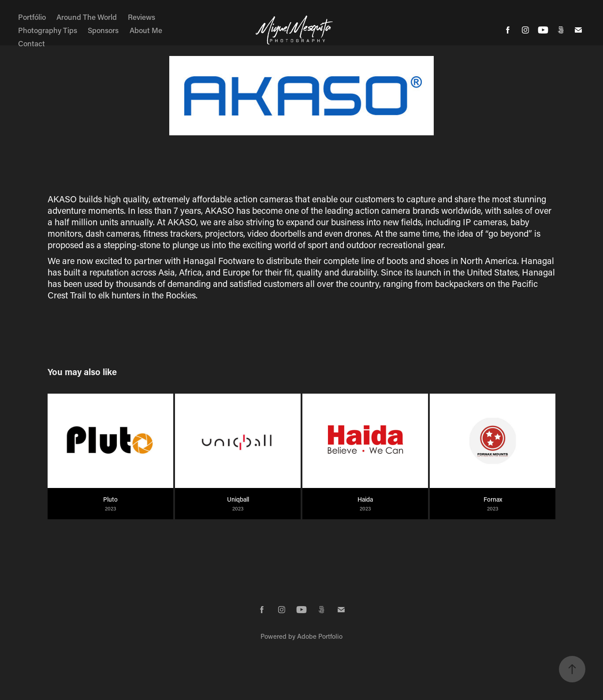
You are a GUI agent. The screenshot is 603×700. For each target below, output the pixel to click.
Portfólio (32, 17)
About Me (146, 30)
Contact (32, 43)
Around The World (87, 17)
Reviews (141, 17)
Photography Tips (48, 30)
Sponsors (103, 30)
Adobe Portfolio (320, 636)
